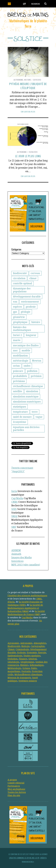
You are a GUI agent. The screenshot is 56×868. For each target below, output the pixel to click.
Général (33, 659)
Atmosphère (40, 643)
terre (35, 412)
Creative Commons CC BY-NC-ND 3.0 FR (24, 858)
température (20, 412)
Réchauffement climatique (28, 674)
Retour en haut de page (28, 862)
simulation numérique (26, 397)
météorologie (21, 361)
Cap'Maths (17, 498)
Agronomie (13, 643)
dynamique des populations (22, 290)
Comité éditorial (16, 783)
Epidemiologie (15, 656)
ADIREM (16, 550)
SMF (14, 527)
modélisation (20, 356)
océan (16, 366)
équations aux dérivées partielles (26, 429)
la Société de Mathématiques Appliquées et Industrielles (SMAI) (25, 608)
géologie (26, 312)
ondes (27, 366)
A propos (12, 780)
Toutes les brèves (17, 792)
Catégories (16, 249)
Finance (23, 659)
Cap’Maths (27, 618)
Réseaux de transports (19, 678)
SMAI (14, 516)
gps (15, 312)
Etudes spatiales (32, 656)
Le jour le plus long (28, 156)
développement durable (27, 297)
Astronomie (18, 80)
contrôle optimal (22, 283)
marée (17, 340)
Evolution (13, 659)
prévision (36, 376)
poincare (18, 371)
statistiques (19, 407)
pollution (32, 371)
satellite (18, 391)
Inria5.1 (17, 335)
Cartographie (38, 646)
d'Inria (11, 602)
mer (15, 351)
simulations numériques (27, 402)
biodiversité (20, 273)
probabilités (20, 376)
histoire (36, 322)
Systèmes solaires (28, 681)
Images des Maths (22, 558)
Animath (16, 554)
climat (33, 278)
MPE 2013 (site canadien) (26, 565)
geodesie (31, 307)
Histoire (27, 80)
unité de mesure (22, 417)
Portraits (26, 671)
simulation (32, 391)
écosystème (20, 422)
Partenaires (14, 786)
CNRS (14, 502)
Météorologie (14, 668)
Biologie (26, 646)
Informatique (37, 665)
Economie (32, 652)
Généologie (13, 662)
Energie (42, 652)
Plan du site (14, 795)
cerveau (35, 273)
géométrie (19, 317)
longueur (31, 335)
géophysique (20, 322)
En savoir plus (28, 112)
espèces (17, 307)
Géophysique (27, 662)
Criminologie (22, 649)
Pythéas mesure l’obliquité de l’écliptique (28, 86)
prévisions (19, 381)
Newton (37, 361)
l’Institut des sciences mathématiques (27, 596)
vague (39, 417)
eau (15, 302)
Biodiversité (14, 646)
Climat (11, 649)
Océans (26, 668)
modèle (26, 351)
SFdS (14, 509)
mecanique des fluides (26, 345)
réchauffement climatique (28, 386)
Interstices (17, 561)
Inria (14, 491)
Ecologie (21, 652)
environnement (30, 302)
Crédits (43, 858)
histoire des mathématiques (22, 329)
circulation (19, 278)
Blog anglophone (16, 789)
